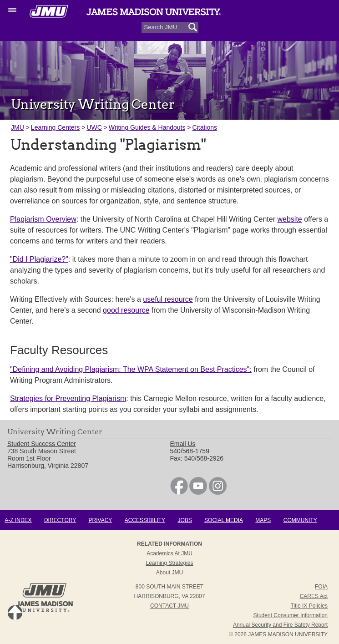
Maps (263, 520)
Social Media (224, 520)
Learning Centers (55, 127)
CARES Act (314, 596)
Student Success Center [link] (42, 444)
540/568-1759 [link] (190, 451)
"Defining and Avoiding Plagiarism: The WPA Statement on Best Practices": (131, 369)
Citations (205, 127)
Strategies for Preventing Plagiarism (68, 398)
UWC (94, 127)
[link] (179, 492)
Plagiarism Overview (43, 219)
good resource (126, 310)
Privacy (101, 520)
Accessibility (145, 520)
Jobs (185, 520)
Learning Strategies (169, 563)
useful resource (168, 299)
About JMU (169, 573)
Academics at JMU (169, 553)
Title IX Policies (309, 606)
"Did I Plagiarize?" (39, 259)
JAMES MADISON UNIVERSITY (288, 634)
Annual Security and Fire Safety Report (280, 625)
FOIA (321, 587)
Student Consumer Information (291, 615)
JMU (18, 127)
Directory (60, 520)
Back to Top (15, 613)
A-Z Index (18, 520)
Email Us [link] (183, 444)
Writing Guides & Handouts (147, 127)
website (289, 219)
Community (300, 520)
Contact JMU (169, 606)
